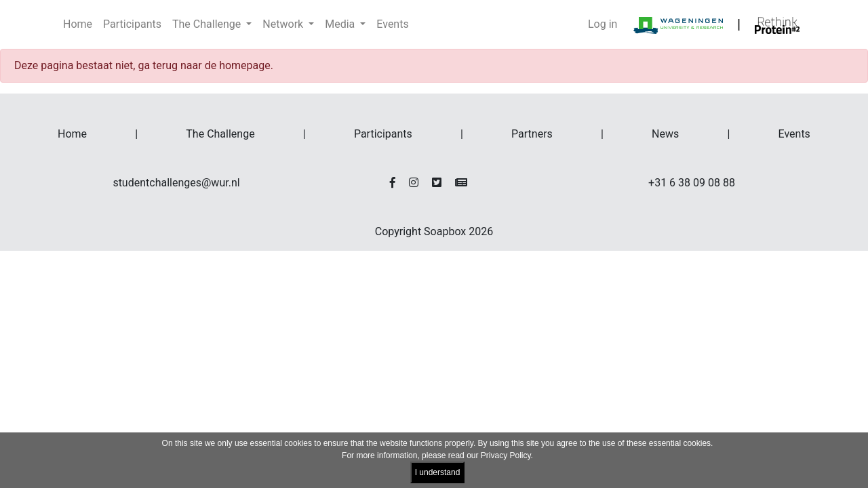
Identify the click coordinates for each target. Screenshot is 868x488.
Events (392, 24)
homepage (245, 65)
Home (78, 24)
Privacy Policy (506, 455)
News (665, 134)
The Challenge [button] (208, 24)
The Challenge (220, 134)
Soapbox (445, 231)
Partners (532, 134)
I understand (438, 472)
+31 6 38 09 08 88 (692, 183)
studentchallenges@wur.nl (176, 183)
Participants (132, 24)
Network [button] (284, 24)
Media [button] (341, 24)
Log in (603, 24)
